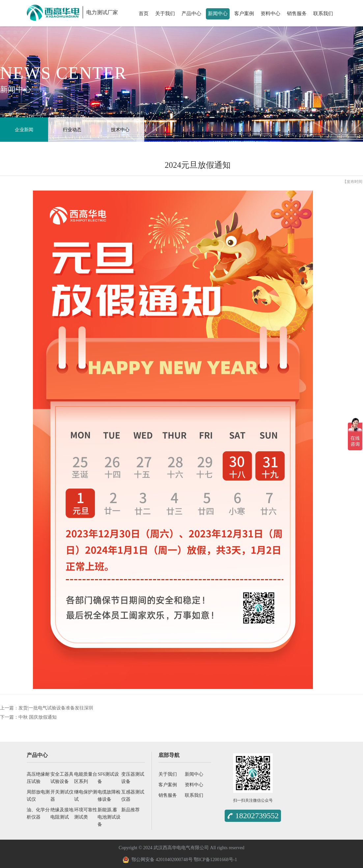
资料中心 (270, 14)
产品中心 (191, 14)
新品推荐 (130, 810)
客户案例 (244, 14)
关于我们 (165, 14)
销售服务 (297, 14)
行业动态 (72, 130)
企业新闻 (24, 130)
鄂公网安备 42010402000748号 (158, 860)
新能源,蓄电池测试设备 (109, 817)
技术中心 (120, 130)
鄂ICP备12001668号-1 (215, 860)
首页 (144, 14)
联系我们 (323, 14)
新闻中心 (218, 14)
